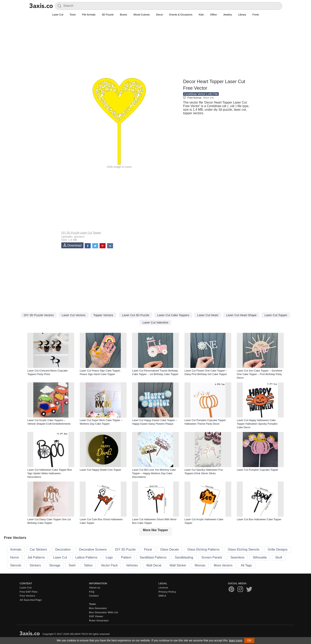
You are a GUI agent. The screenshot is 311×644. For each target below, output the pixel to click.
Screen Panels (212, 557)
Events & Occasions (181, 15)
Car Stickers (38, 549)
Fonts (256, 15)
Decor (160, 15)
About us (95, 588)
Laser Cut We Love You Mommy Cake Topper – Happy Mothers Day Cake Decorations (154, 473)
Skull (279, 557)
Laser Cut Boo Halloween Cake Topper (259, 519)
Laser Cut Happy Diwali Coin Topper (100, 470)
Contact (94, 596)
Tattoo (88, 565)
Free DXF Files (29, 592)
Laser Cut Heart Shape (241, 315)
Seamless (237, 557)
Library (242, 15)
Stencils (16, 565)
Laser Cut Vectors (73, 315)
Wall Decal (154, 565)
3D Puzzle (108, 15)
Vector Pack (109, 565)
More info (208, 98)
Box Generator (98, 608)
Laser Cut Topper (276, 315)
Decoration (63, 549)
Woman (200, 565)
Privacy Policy (167, 592)
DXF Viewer (96, 616)
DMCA (162, 596)
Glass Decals (170, 549)
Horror (15, 557)
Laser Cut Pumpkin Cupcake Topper (258, 470)
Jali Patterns (36, 557)
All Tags (246, 565)
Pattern (126, 557)
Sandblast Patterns (153, 557)
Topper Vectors (103, 315)
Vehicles (132, 565)
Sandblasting (184, 557)
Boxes (124, 15)
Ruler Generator (99, 620)
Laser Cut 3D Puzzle (136, 315)
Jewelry (227, 15)
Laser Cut (58, 15)
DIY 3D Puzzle (70, 233)
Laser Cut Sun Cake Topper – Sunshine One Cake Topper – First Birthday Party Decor (260, 374)
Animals (16, 549)
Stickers (35, 565)
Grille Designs (278, 549)
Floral (148, 549)
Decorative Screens (93, 549)
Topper (97, 233)
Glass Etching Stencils (244, 549)
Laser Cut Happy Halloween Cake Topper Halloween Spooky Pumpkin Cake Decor (257, 424)
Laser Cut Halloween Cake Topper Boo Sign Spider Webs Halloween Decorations (50, 473)
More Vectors (223, 565)
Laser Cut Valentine (156, 322)
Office (213, 15)
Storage (55, 565)
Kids (201, 15)
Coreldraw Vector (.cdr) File (201, 94)
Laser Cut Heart (208, 315)
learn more (236, 640)
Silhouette (260, 557)
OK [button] (249, 640)
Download (72, 245)
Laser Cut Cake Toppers (173, 315)
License (163, 588)
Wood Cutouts (142, 15)
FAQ (92, 592)
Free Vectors (27, 596)
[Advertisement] (155, 50)
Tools (73, 15)
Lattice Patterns (86, 557)
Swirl (72, 565)
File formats (89, 15)
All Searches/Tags (31, 600)
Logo (109, 557)
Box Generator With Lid (103, 612)
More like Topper (156, 530)
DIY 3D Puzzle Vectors (39, 315)
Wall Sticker (178, 565)
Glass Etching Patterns (203, 549)
